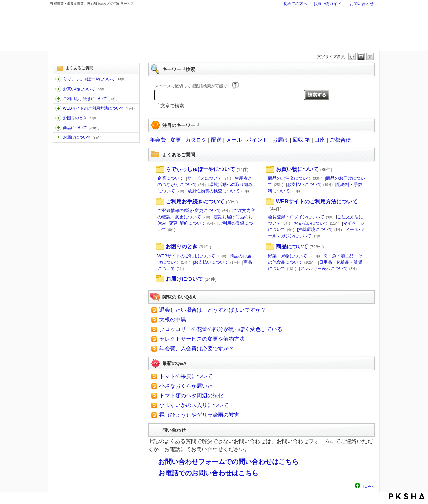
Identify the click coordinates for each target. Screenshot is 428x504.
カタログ (196, 140)
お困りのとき (80, 118)
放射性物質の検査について (218, 191)
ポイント (257, 140)
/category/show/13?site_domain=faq (58, 99)
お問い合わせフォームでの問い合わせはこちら (228, 462)
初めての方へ (295, 4)
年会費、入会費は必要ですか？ (197, 349)
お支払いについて (310, 185)
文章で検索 (172, 106)
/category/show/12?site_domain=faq (58, 89)
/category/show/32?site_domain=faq (58, 128)
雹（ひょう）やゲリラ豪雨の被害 (199, 415)
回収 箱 (301, 140)
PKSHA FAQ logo (407, 496)
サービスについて (209, 178)
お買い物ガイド (327, 4)
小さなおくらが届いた (186, 386)
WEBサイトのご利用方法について (99, 108)
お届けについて (82, 137)
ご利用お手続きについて (90, 99)
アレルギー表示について (329, 268)
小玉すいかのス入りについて (194, 405)
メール (234, 140)
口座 (320, 140)
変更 (176, 140)
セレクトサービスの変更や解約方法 (202, 339)
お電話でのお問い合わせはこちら (208, 473)
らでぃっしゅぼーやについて (94, 79)
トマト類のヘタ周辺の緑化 (191, 396)
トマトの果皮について (186, 376)
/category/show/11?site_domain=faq (58, 79)
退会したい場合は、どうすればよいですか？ (213, 310)
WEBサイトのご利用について (192, 256)
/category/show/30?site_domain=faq (58, 108)
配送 (216, 140)
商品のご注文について (295, 178)
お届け (280, 140)
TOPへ (368, 486)
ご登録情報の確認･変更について (194, 211)
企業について (171, 178)
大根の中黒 (173, 319)
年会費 (158, 140)
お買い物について (84, 89)
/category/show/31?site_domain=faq (58, 118)
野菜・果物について (294, 256)
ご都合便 (340, 140)
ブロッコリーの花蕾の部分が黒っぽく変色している (221, 329)
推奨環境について (320, 230)
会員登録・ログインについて (301, 217)
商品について (81, 128)
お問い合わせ (362, 4)
